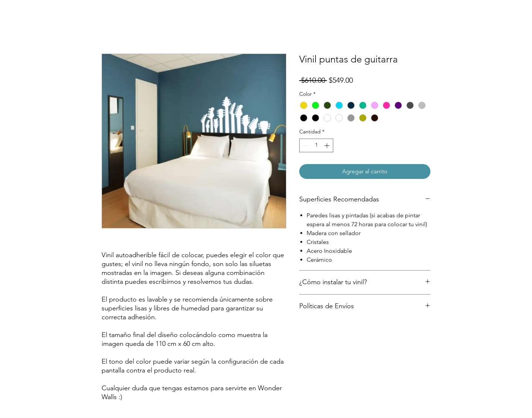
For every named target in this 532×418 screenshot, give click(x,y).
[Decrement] (305, 145)
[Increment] (328, 145)
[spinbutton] (316, 145)
